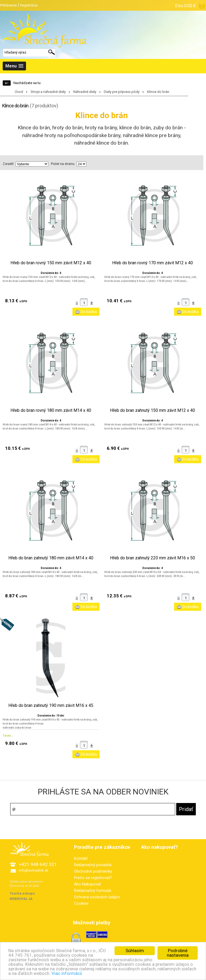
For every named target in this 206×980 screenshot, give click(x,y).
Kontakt (81, 858)
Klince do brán (158, 92)
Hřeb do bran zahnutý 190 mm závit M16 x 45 (51, 706)
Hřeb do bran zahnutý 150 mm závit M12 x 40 (152, 410)
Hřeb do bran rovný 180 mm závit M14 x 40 (51, 410)
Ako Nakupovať (87, 884)
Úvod (19, 92)
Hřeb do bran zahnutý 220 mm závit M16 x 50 (152, 558)
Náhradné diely (85, 92)
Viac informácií (67, 976)
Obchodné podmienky (93, 871)
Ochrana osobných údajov (97, 897)
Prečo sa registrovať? (93, 878)
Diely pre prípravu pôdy (122, 92)
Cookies (81, 903)
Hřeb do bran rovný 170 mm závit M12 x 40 (152, 263)
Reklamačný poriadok (93, 865)
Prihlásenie (8, 5)
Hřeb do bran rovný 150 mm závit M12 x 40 (51, 263)
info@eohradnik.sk (34, 870)
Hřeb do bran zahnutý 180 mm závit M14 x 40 (51, 558)
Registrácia (29, 5)
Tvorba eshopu (22, 893)
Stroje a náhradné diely (48, 92)
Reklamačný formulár (93, 891)
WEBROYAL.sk (21, 899)
